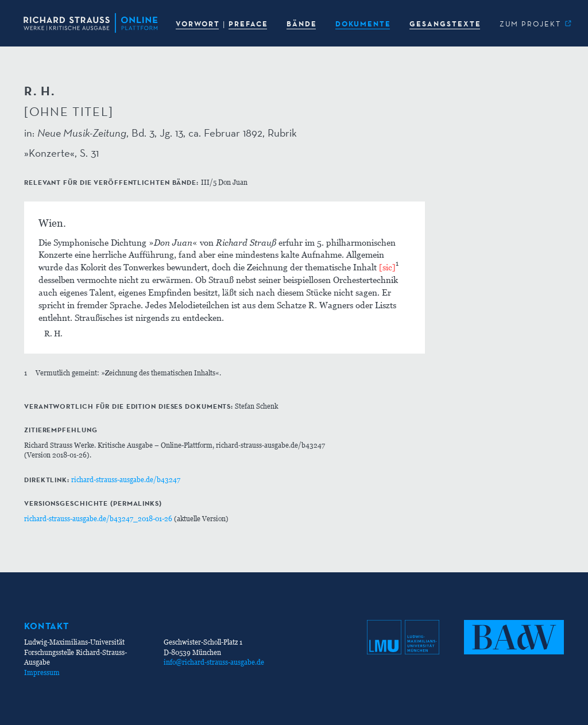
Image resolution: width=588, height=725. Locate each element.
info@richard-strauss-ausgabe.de (214, 662)
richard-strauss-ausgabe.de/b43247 (126, 480)
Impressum (42, 672)
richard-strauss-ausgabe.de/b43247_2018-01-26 (98, 519)
